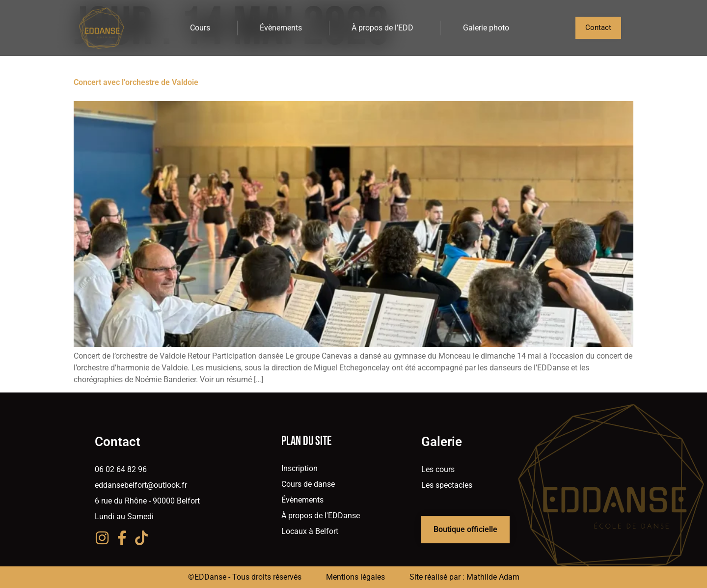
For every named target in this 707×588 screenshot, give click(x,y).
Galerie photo (486, 28)
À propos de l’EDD (385, 28)
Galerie (442, 442)
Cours (203, 28)
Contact (118, 442)
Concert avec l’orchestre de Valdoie (136, 82)
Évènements (283, 28)
